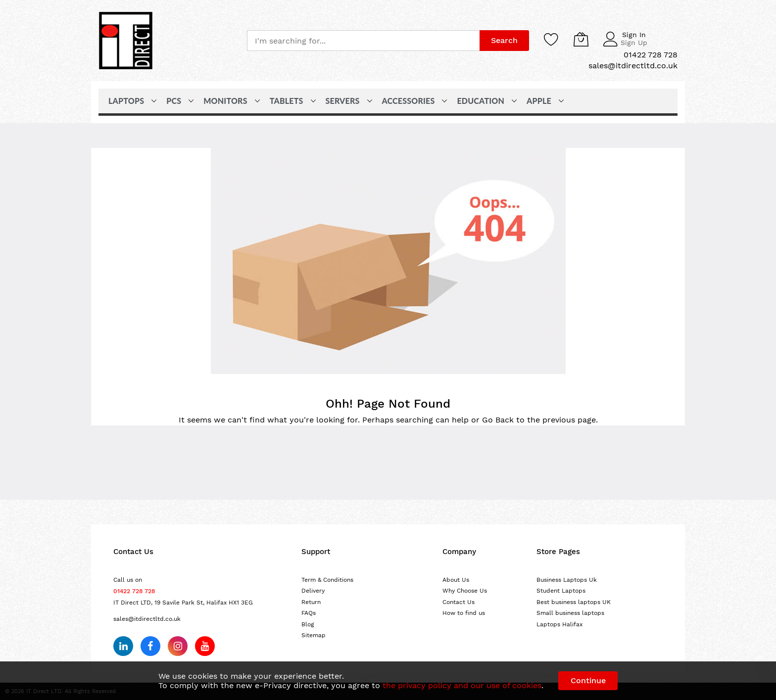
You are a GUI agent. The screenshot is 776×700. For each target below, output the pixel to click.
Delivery (313, 591)
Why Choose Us (465, 591)
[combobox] (363, 41)
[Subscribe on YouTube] (205, 646)
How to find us (464, 613)
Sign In (634, 35)
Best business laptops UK (574, 602)
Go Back (498, 420)
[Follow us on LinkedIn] (123, 646)
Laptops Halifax (559, 624)
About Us (456, 580)
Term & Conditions (327, 580)
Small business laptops (570, 613)
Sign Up (634, 43)
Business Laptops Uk (567, 580)
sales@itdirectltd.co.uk (147, 619)
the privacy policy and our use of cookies (462, 685)
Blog (308, 624)
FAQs (309, 613)
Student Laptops (561, 591)
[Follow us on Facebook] (150, 646)
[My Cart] (581, 39)
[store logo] (126, 41)
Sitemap (314, 635)
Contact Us (459, 602)
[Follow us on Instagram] (178, 646)
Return (311, 602)
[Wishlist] (551, 39)
